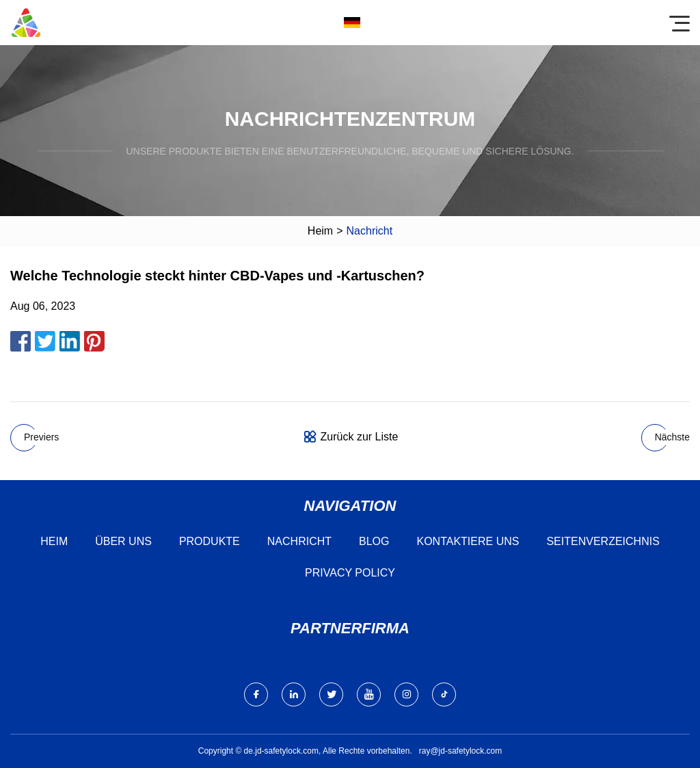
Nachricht (299, 541)
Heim (320, 231)
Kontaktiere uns (468, 541)
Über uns (123, 541)
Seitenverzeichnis (603, 541)
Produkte (210, 541)
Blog (374, 541)
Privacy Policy (350, 573)
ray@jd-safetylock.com (461, 751)
